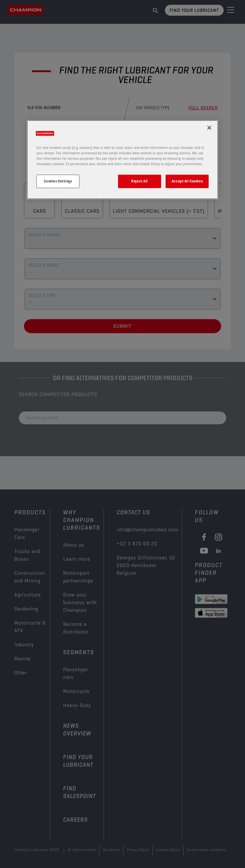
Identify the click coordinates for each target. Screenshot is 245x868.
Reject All (139, 181)
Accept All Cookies (187, 181)
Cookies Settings (58, 181)
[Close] (209, 127)
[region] (122, 159)
